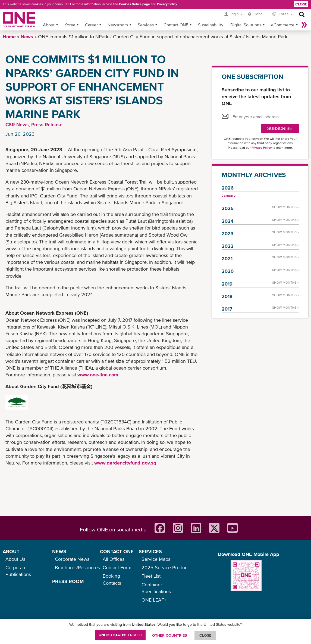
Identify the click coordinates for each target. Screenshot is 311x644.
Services (146, 25)
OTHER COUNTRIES (169, 635)
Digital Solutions (246, 25)
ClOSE (205, 635)
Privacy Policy (167, 4)
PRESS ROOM (68, 581)
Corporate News (72, 559)
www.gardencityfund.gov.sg (125, 463)
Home (9, 37)
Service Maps (156, 559)
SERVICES (150, 551)
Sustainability (211, 25)
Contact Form (117, 567)
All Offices (114, 559)
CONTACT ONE (117, 551)
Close (301, 4)
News (27, 37)
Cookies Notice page (134, 4)
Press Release (47, 124)
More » (304, 25)
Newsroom (118, 25)
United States (120, 635)
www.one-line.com (98, 375)
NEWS (59, 551)
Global (258, 14)
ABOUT (11, 551)
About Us (15, 559)
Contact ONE (176, 25)
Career (91, 25)
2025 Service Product (165, 567)
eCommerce (283, 25)
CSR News (17, 124)
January (229, 195)
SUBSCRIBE (280, 129)
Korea (70, 25)
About (49, 25)
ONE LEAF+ (154, 600)
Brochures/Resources (77, 567)
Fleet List (151, 576)
